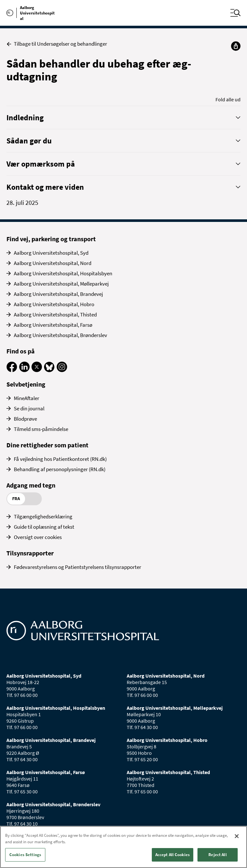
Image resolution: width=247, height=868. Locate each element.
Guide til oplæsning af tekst (44, 527)
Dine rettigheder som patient (47, 445)
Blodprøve (25, 419)
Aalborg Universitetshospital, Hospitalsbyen (63, 273)
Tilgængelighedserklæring (43, 516)
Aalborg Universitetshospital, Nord (53, 263)
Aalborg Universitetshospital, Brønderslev (60, 335)
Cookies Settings (25, 855)
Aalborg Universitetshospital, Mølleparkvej (61, 284)
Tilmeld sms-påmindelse (41, 429)
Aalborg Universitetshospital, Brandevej (58, 294)
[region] (123, 847)
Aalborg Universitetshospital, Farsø (53, 325)
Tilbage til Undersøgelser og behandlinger (57, 44)
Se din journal (29, 408)
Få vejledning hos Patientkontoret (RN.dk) (60, 459)
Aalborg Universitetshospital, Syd (51, 253)
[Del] (236, 46)
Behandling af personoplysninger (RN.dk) (60, 469)
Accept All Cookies (173, 855)
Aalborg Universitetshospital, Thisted (55, 315)
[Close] (237, 836)
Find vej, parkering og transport (51, 239)
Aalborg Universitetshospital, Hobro (54, 304)
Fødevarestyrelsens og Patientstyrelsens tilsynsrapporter (78, 567)
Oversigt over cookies (38, 537)
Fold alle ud (228, 99)
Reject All (217, 855)
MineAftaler (27, 398)
